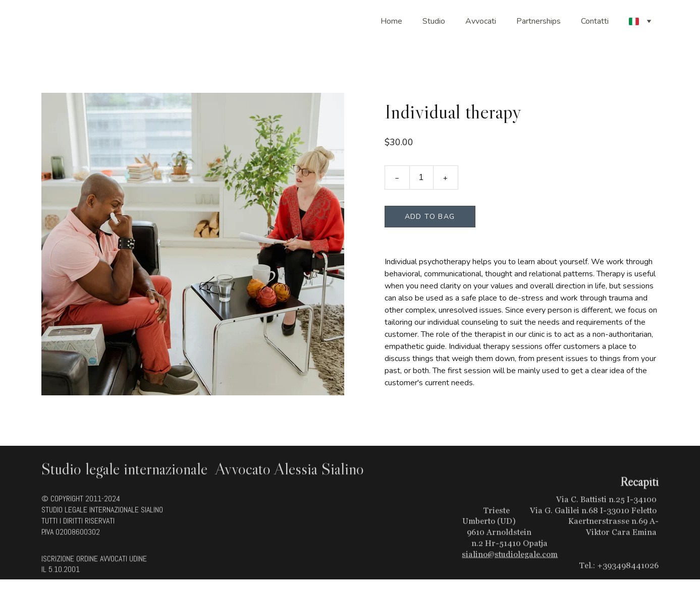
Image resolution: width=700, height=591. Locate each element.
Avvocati (481, 21)
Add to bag (430, 218)
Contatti (595, 21)
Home (391, 21)
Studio (434, 21)
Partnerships (539, 21)
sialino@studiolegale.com (510, 559)
